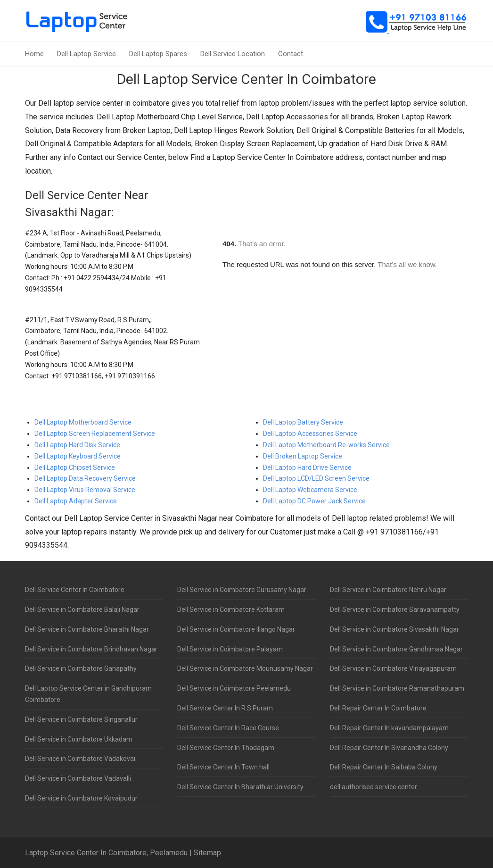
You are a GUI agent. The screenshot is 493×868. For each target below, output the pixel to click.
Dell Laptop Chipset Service (75, 467)
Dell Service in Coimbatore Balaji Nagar (82, 609)
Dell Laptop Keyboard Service (78, 456)
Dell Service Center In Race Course (228, 728)
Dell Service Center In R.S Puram (225, 708)
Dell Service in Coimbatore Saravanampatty (395, 609)
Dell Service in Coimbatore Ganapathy (81, 668)
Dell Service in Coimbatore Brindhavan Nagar (91, 649)
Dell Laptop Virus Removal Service (85, 490)
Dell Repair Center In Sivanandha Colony (389, 748)
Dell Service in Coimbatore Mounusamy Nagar (245, 668)
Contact (291, 54)
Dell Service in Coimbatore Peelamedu (234, 688)
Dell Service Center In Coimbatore (75, 590)
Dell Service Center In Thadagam (226, 748)
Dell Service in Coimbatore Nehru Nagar (388, 590)
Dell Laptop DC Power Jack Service (314, 501)
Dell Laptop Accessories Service (310, 434)
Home (34, 54)
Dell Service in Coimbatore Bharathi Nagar (87, 629)
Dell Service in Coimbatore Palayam (230, 649)
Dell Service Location (233, 54)
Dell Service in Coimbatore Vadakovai (80, 759)
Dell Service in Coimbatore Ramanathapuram (397, 688)
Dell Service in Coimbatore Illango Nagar (236, 629)
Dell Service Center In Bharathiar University (240, 787)
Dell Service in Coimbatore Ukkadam (79, 739)
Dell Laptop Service (86, 54)
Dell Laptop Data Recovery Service (85, 478)
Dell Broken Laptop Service (303, 456)
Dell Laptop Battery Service (303, 422)
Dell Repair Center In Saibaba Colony (384, 767)
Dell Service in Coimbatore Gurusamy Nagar (242, 590)
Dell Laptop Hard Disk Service (77, 445)
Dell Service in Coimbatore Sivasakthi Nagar (394, 629)
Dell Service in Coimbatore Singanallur (81, 719)
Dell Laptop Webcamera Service (310, 490)
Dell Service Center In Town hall (223, 767)
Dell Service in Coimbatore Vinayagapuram (393, 668)
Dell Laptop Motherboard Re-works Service (326, 445)
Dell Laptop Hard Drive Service (307, 467)
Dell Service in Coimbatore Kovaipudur (81, 798)
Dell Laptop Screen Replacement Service (95, 434)
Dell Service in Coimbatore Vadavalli (78, 778)
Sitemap (207, 853)
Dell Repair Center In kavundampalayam (389, 728)
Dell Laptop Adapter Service (76, 501)
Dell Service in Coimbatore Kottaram (231, 609)
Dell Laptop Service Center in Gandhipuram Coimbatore (88, 694)
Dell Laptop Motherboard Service (83, 422)
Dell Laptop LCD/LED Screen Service (316, 478)
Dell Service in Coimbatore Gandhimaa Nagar (396, 649)
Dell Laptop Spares (158, 54)
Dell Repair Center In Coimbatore (378, 708)
